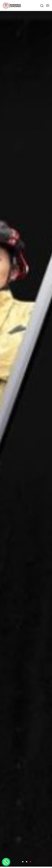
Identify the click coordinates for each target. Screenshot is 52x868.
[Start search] (42, 6)
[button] (6, 862)
